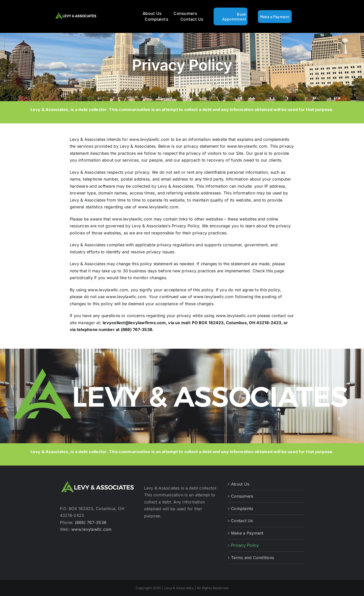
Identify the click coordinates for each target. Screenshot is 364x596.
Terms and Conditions (253, 558)
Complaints (242, 509)
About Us (240, 484)
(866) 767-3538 (91, 522)
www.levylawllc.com (91, 529)
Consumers (242, 496)
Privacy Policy (245, 545)
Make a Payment (247, 533)
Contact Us (242, 521)
